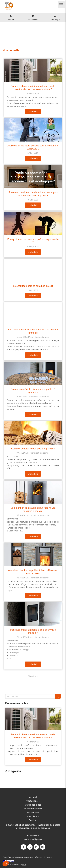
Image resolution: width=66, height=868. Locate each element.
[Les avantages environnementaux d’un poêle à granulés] (33, 314)
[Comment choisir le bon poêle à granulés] (33, 433)
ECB (24, 864)
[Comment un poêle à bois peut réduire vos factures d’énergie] (33, 492)
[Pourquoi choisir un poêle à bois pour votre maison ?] (33, 614)
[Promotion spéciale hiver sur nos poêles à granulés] (33, 373)
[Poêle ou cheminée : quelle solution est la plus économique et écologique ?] (33, 177)
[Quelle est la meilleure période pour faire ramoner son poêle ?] (33, 130)
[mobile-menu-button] (61, 5)
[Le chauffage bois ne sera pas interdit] (33, 270)
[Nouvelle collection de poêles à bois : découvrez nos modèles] (33, 555)
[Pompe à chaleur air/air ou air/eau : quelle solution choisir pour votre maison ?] (33, 70)
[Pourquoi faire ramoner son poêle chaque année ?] (33, 223)
